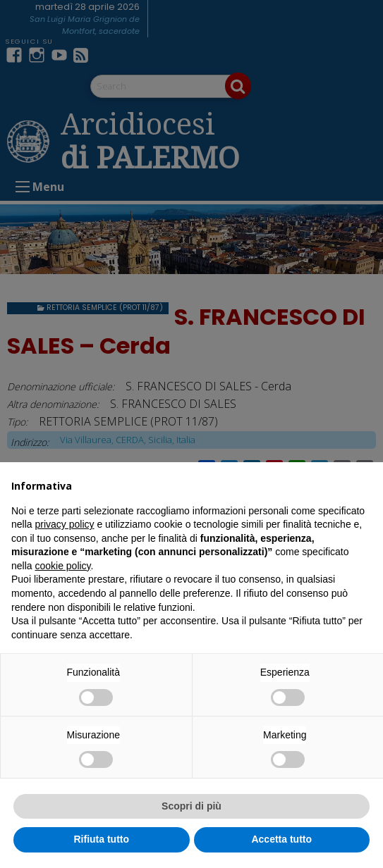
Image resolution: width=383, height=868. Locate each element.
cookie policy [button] (62, 566)
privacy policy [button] (64, 524)
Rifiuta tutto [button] (101, 839)
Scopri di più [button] (191, 806)
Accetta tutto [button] (281, 839)
